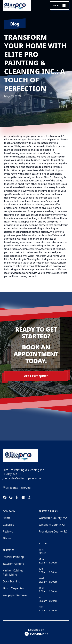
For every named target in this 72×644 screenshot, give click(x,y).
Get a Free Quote (36, 376)
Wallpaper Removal (15, 595)
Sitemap (8, 538)
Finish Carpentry (13, 588)
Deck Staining (11, 581)
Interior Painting (13, 557)
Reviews (8, 531)
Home (7, 518)
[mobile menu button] (59, 5)
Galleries (8, 525)
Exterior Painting (13, 564)
